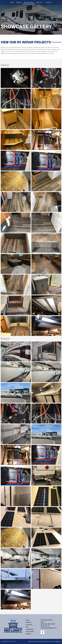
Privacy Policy (30, 632)
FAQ (27, 627)
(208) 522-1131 (45, 626)
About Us (40, 2)
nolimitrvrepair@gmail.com (49, 628)
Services (19, 2)
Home (12, 2)
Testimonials (30, 629)
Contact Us (49, 2)
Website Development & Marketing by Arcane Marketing (44, 641)
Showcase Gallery (29, 2)
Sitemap (28, 634)
